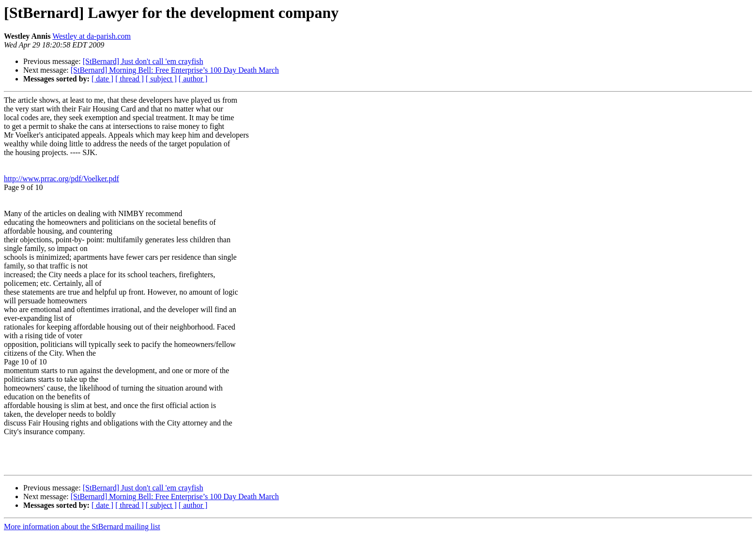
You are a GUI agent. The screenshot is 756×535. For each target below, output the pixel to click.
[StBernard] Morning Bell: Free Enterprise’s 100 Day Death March (175, 70)
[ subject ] (161, 79)
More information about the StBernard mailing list (82, 527)
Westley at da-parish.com (92, 36)
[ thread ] (130, 79)
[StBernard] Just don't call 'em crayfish (143, 61)
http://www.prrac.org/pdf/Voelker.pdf (62, 179)
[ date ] (102, 79)
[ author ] (193, 79)
